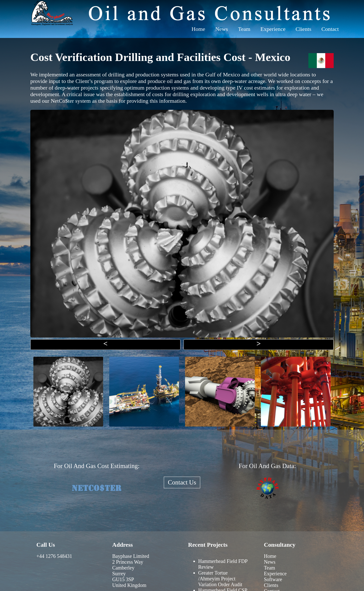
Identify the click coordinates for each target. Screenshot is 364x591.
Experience (273, 29)
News (222, 29)
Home (198, 29)
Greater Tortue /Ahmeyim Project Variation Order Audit (220, 579)
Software (273, 579)
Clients (303, 29)
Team (244, 29)
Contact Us (182, 482)
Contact (330, 29)
